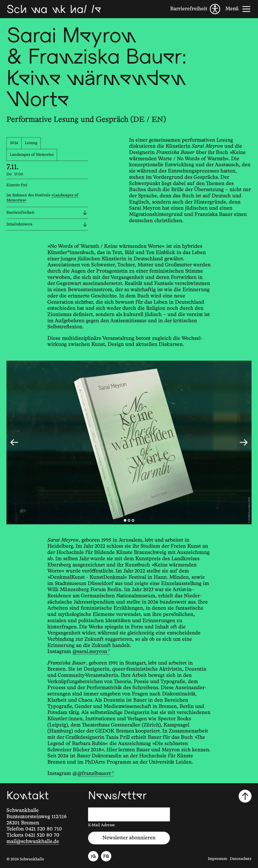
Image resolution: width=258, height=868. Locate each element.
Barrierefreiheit (47, 213)
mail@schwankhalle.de (33, 842)
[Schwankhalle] (54, 9)
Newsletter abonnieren (129, 838)
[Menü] (238, 9)
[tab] (125, 520)
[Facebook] (106, 856)
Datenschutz (241, 859)
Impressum (217, 859)
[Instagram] (93, 856)
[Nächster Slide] (244, 442)
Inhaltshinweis (47, 225)
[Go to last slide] (14, 442)
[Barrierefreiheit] (195, 9)
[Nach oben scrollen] (245, 796)
